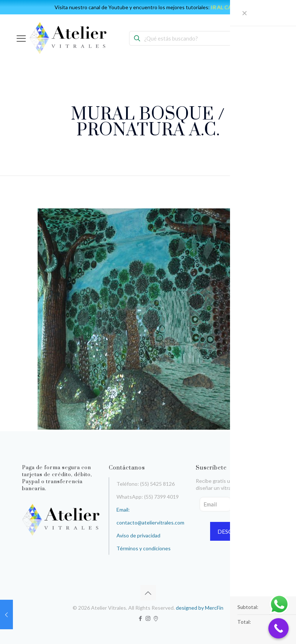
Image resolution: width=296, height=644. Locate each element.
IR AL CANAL (226, 7)
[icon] (156, 618)
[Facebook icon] (140, 618)
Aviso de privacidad (138, 535)
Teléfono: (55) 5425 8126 (146, 484)
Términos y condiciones (144, 548)
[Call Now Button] (278, 628)
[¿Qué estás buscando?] (186, 38)
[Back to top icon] (148, 593)
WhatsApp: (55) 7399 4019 (148, 497)
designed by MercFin (200, 608)
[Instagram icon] (148, 618)
